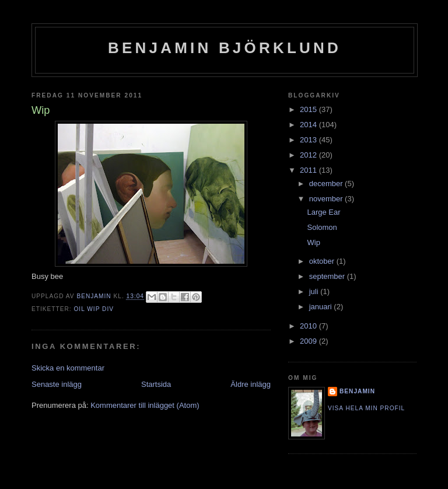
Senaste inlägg (57, 384)
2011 (309, 170)
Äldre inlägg (251, 384)
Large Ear (323, 212)
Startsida (156, 384)
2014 (309, 125)
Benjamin (357, 391)
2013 (309, 140)
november (327, 199)
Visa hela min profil (366, 408)
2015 (309, 109)
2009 (309, 341)
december (327, 184)
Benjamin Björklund (225, 48)
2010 (309, 326)
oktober (323, 261)
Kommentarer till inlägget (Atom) (145, 405)
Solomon (322, 227)
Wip (313, 242)
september (328, 276)
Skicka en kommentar (68, 368)
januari (322, 307)
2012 (309, 155)
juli (315, 291)
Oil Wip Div (94, 309)
